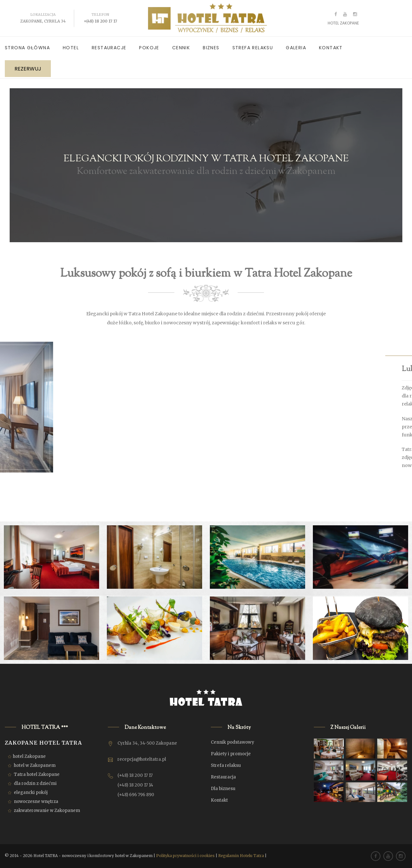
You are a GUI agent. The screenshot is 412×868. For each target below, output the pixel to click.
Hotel (71, 48)
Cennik (181, 48)
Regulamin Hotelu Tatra (241, 856)
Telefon (100, 14)
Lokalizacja (43, 14)
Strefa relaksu (253, 48)
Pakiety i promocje (231, 754)
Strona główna (27, 48)
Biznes (211, 48)
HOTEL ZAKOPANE (343, 23)
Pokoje (149, 48)
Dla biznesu (223, 789)
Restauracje (109, 48)
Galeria (296, 48)
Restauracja (223, 777)
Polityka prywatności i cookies (185, 856)
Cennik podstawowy (233, 742)
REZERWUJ (28, 69)
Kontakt (331, 48)
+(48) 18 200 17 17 (100, 21)
